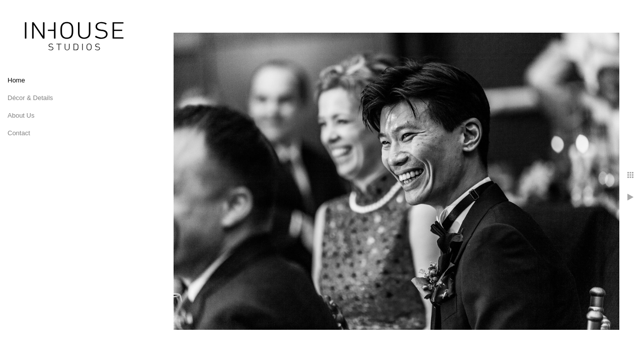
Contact (19, 133)
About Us (21, 115)
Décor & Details (30, 98)
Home (16, 80)
